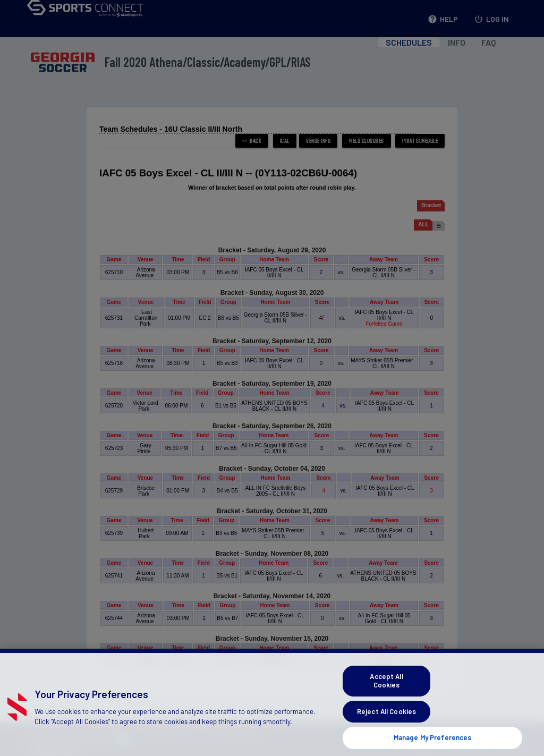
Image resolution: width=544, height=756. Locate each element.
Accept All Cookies (386, 693)
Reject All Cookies (386, 723)
